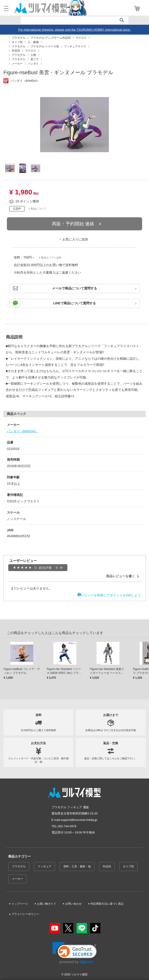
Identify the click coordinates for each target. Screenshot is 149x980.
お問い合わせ (73, 904)
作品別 (107, 866)
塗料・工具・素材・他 (77, 866)
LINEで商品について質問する (74, 303)
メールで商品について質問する (74, 288)
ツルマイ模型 (79, 975)
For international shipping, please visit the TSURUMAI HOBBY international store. (75, 30)
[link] (75, 953)
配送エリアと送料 (51, 258)
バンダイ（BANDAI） (22, 431)
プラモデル (19, 866)
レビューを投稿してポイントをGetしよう (111, 595)
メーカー (17, 879)
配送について (39, 209)
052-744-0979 (67, 826)
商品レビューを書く (121, 576)
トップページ (20, 904)
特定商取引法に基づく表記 (107, 904)
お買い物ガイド (47, 904)
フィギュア (44, 866)
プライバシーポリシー (25, 914)
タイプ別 (128, 866)
